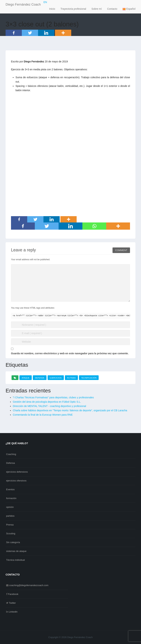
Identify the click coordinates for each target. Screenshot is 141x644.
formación (11, 498)
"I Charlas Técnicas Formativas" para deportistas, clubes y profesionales (53, 397)
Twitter (12, 603)
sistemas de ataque (16, 551)
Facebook (13, 594)
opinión (10, 507)
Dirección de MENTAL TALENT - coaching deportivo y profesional (49, 406)
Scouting (11, 533)
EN (45, 2)
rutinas (71, 378)
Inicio (52, 9)
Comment (121, 250)
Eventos (10, 489)
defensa (40, 378)
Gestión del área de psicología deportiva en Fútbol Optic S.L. (47, 402)
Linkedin (13, 612)
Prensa (10, 525)
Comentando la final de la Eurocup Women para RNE (43, 415)
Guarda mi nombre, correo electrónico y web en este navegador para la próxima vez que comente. (70, 353)
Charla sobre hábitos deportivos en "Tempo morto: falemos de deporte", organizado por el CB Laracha (70, 410)
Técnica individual (15, 560)
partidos (10, 516)
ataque (26, 378)
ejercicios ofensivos (16, 481)
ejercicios (56, 378)
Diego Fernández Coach (23, 4)
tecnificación (89, 378)
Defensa (10, 463)
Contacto (112, 9)
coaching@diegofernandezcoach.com (29, 585)
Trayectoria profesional (73, 9)
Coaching (11, 454)
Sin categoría (13, 542)
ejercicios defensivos (17, 472)
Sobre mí (97, 9)
